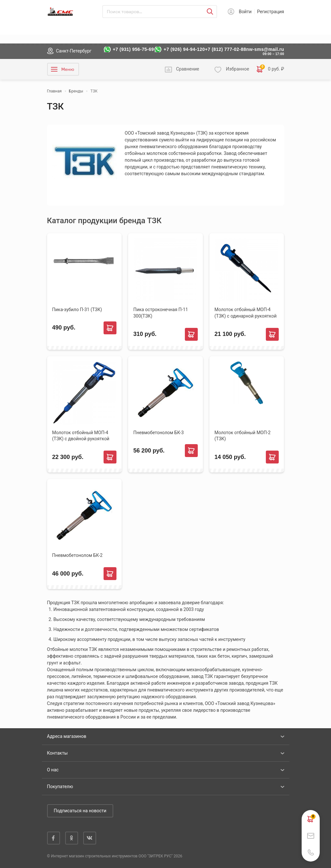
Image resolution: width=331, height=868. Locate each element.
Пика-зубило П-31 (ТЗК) (77, 310)
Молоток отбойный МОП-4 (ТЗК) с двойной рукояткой (81, 436)
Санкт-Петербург (74, 51)
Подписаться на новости (80, 811)
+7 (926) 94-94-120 (184, 49)
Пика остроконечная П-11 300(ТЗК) (161, 313)
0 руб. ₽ (270, 69)
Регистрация (271, 12)
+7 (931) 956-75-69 (134, 49)
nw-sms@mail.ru (265, 49)
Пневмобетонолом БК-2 (77, 555)
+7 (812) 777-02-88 (226, 49)
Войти (245, 12)
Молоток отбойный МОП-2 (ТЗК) (243, 436)
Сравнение (188, 69)
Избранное (237, 69)
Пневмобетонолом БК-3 (158, 433)
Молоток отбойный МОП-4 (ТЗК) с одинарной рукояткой (246, 313)
